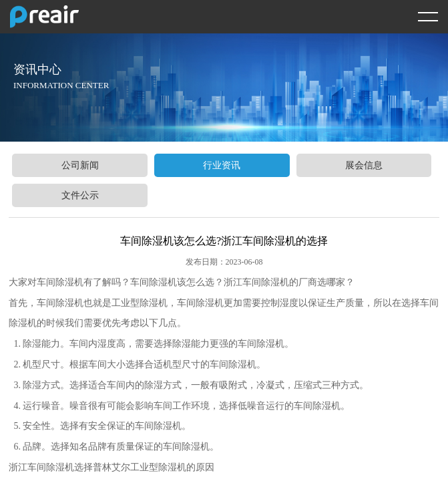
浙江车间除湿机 (256, 282)
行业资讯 (222, 165)
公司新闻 (80, 165)
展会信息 (364, 165)
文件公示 (80, 195)
